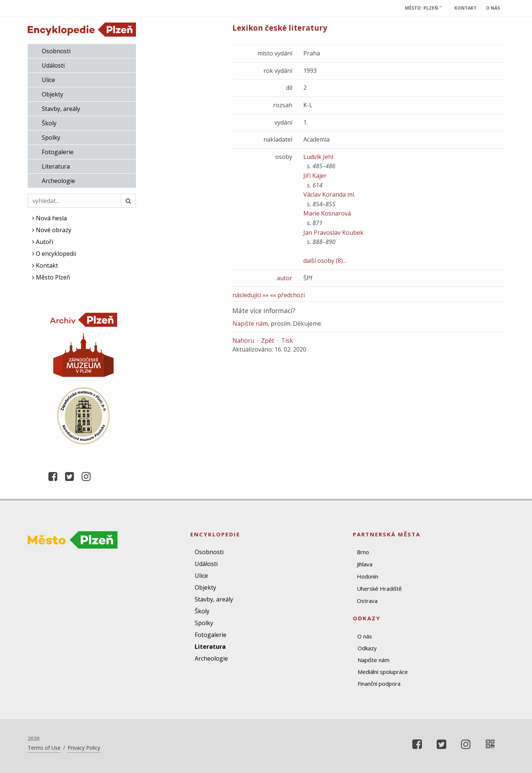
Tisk (287, 340)
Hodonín (368, 576)
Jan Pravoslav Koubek (333, 233)
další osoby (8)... (325, 261)
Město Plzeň (51, 277)
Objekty (52, 94)
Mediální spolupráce (383, 672)
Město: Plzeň (424, 8)
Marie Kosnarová (327, 213)
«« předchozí (287, 295)
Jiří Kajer (315, 176)
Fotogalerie (58, 152)
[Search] (74, 201)
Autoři (43, 242)
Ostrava (367, 601)
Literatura (56, 166)
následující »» (250, 295)
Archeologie (58, 181)
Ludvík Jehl (318, 157)
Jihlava (365, 564)
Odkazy (367, 648)
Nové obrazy (52, 230)
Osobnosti (56, 51)
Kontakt (465, 8)
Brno (363, 552)
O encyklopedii (54, 254)
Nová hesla (50, 218)
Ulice (48, 80)
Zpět (268, 340)
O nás (493, 8)
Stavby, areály (61, 109)
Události (53, 65)
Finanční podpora (379, 684)
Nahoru (243, 340)
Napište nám (250, 323)
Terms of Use (44, 748)
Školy (49, 123)
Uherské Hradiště (379, 589)
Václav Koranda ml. (329, 194)
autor (284, 278)
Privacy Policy (84, 748)
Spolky (51, 138)
